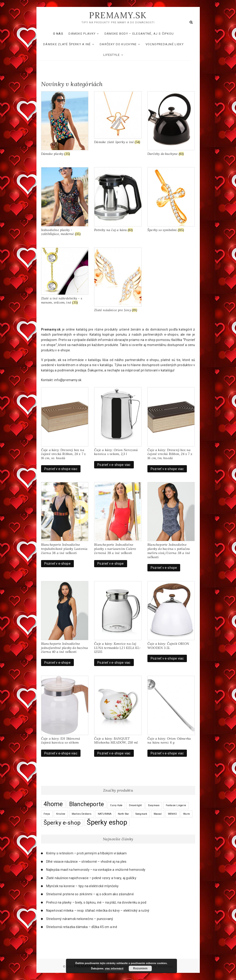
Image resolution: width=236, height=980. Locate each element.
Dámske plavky (87, 34)
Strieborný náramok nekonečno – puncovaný (80, 919)
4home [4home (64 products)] (53, 804)
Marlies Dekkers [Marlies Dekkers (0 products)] (82, 814)
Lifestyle (116, 55)
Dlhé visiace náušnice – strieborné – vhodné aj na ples (86, 862)
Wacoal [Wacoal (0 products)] (158, 814)
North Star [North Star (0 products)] (124, 814)
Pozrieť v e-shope (57, 564)
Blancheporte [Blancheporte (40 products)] (87, 804)
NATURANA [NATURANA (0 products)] (105, 814)
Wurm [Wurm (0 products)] (187, 814)
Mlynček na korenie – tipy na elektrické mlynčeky (82, 886)
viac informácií (114, 968)
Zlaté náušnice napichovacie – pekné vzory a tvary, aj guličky (91, 878)
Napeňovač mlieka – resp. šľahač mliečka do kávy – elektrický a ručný (98, 911)
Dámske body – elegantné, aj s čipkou (144, 34)
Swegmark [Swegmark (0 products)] (141, 814)
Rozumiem (140, 968)
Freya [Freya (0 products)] (47, 814)
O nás (63, 34)
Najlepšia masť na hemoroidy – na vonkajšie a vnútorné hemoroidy (96, 870)
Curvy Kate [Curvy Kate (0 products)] (116, 806)
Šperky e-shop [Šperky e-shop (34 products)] (62, 823)
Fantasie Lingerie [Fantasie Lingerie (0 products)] (176, 806)
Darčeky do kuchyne (123, 44)
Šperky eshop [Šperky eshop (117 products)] (107, 823)
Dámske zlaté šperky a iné (72, 44)
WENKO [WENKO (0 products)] (172, 814)
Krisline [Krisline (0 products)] (61, 814)
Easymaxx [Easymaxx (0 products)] (154, 806)
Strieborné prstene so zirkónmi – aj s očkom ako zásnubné (90, 894)
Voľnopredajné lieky (169, 44)
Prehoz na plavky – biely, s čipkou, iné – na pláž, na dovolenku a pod (96, 902)
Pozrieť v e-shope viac (61, 469)
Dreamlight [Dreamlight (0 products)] (135, 806)
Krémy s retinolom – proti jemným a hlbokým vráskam (87, 853)
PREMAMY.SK (118, 15)
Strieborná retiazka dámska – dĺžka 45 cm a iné (82, 927)
